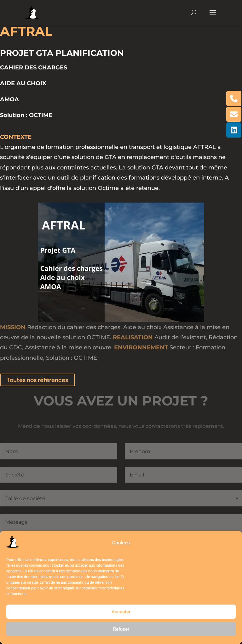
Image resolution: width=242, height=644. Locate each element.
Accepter (121, 612)
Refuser (121, 629)
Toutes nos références (37, 380)
